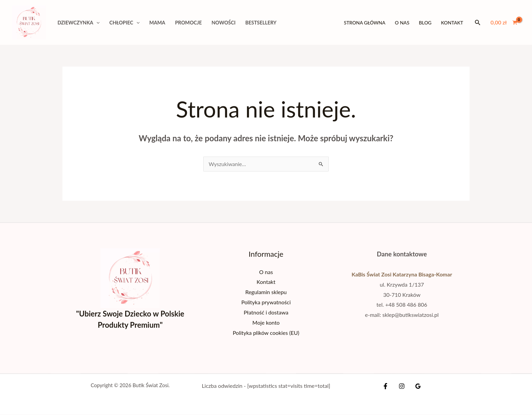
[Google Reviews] (416, 386)
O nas (402, 23)
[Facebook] (387, 386)
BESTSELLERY (261, 23)
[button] (478, 23)
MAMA (157, 23)
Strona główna (365, 23)
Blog (425, 23)
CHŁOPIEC (124, 23)
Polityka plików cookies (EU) (266, 333)
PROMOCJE (188, 23)
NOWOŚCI (224, 23)
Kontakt (452, 23)
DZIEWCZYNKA (78, 23)
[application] (97, 23)
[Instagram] (402, 386)
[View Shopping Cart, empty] (504, 22)
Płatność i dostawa (266, 312)
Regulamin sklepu (266, 292)
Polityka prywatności (266, 302)
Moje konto (266, 322)
